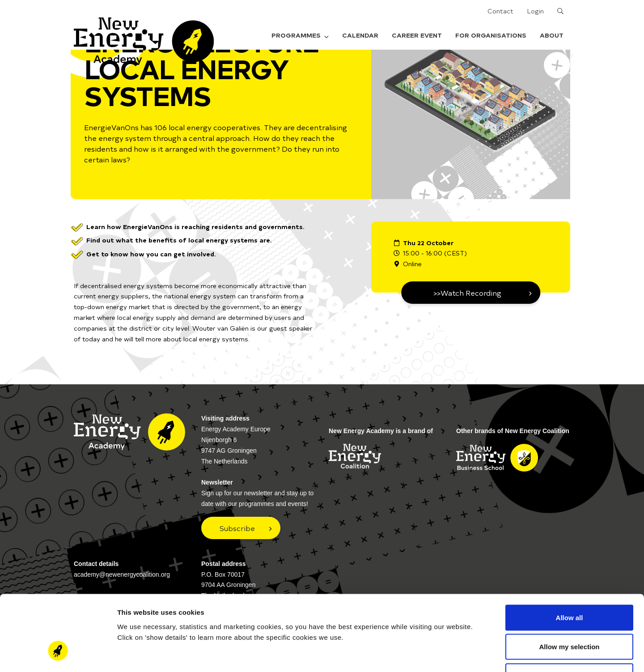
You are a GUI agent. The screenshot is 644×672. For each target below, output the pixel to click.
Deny (570, 613)
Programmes (300, 35)
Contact (500, 11)
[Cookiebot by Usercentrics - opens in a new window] (58, 655)
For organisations (491, 35)
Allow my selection (569, 584)
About (552, 35)
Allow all (570, 555)
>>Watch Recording (467, 293)
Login (535, 11)
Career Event (417, 35)
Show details (469, 654)
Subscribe (237, 528)
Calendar (360, 35)
